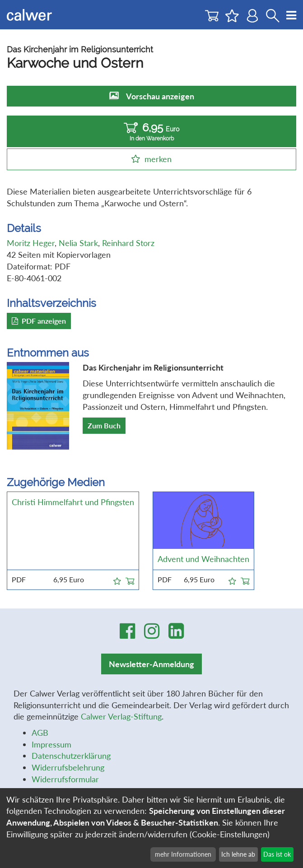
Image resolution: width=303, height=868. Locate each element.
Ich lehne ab (238, 854)
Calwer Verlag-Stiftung (121, 716)
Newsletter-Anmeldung (151, 664)
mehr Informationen (183, 854)
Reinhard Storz (128, 243)
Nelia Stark (78, 243)
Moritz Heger (31, 243)
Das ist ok (277, 854)
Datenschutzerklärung (71, 756)
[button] (117, 580)
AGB (40, 733)
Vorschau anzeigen (160, 96)
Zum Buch (104, 425)
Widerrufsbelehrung (68, 767)
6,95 (151, 132)
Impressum (51, 744)
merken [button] (158, 159)
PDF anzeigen (39, 321)
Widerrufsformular (65, 779)
